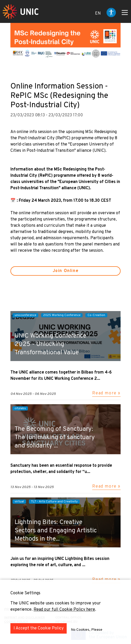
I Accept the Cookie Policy (39, 628)
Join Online (66, 271)
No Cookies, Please (87, 630)
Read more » (106, 393)
